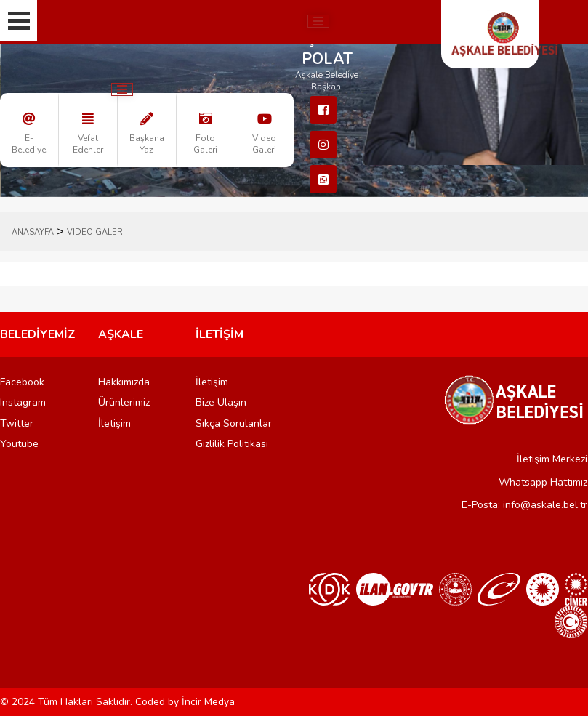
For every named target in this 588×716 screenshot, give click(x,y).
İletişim (114, 423)
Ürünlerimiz (124, 402)
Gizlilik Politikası (232, 444)
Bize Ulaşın (221, 402)
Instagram (23, 402)
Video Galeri (96, 232)
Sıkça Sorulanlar (234, 423)
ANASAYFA (33, 232)
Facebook (22, 382)
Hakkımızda (124, 382)
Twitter (17, 423)
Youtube (19, 444)
